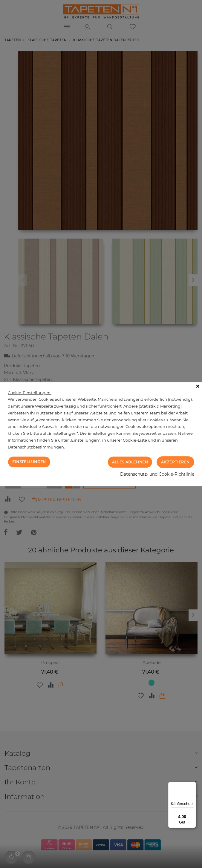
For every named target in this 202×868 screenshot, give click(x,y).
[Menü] (192, 785)
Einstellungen (29, 462)
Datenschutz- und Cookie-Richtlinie (157, 474)
